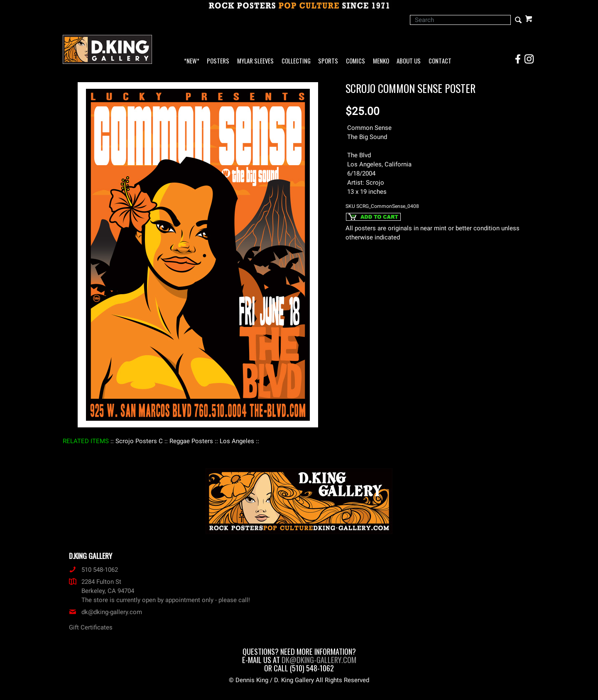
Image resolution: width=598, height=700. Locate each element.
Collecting (296, 61)
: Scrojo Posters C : (139, 441)
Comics (355, 61)
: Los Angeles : (237, 441)
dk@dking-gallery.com (105, 612)
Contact (440, 61)
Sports (328, 61)
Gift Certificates (91, 627)
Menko (381, 61)
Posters (218, 61)
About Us (409, 61)
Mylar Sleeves (255, 61)
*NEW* (192, 61)
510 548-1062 (93, 570)
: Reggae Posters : (191, 441)
